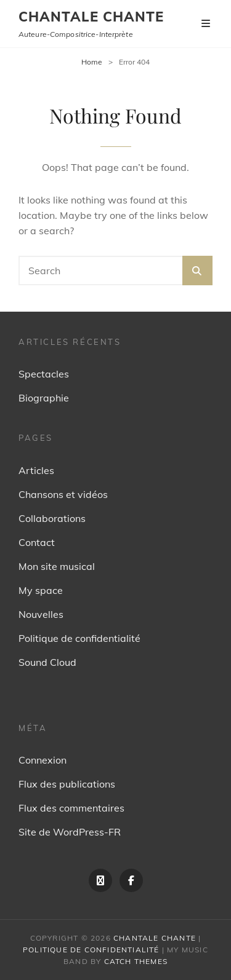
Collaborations (52, 518)
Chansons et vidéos (63, 494)
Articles (36, 470)
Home (92, 62)
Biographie (44, 398)
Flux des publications (67, 784)
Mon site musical (57, 566)
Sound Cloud (47, 662)
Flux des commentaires (71, 808)
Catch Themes (136, 961)
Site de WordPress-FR (70, 832)
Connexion (43, 760)
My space (41, 590)
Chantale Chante (91, 17)
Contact (37, 542)
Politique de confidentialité (79, 638)
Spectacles (44, 374)
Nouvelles (41, 614)
